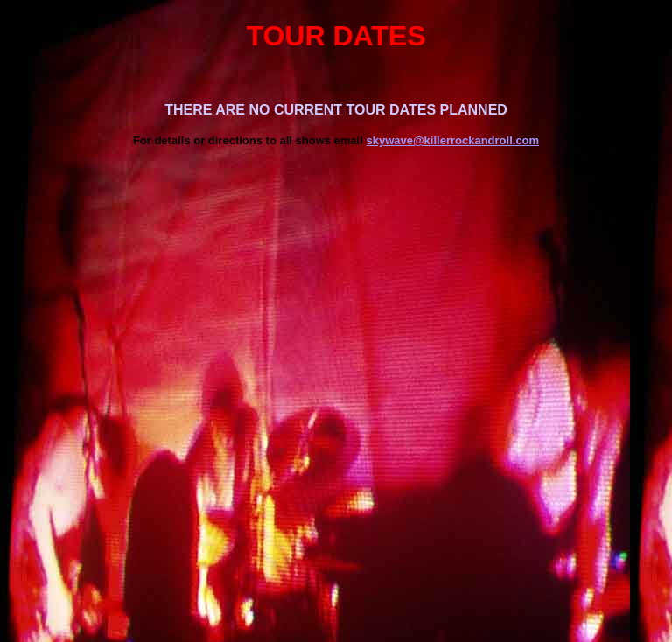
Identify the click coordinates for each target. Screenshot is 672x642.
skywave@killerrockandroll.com (452, 140)
